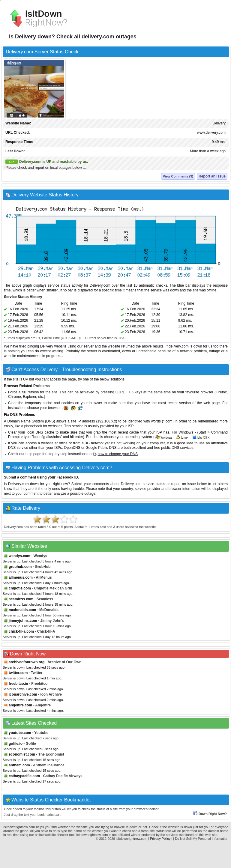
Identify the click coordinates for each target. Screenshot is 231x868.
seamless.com (21, 599)
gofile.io (16, 744)
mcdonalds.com (22, 610)
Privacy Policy (160, 839)
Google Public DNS (101, 448)
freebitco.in (18, 684)
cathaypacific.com (24, 776)
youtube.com (20, 733)
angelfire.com (20, 705)
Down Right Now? (210, 814)
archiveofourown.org (27, 662)
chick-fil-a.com (21, 631)
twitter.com (18, 673)
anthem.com (19, 765)
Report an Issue (212, 176)
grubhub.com (20, 567)
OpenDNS (72, 448)
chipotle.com (20, 588)
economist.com (22, 754)
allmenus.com (21, 577)
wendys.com (19, 556)
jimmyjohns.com (23, 621)
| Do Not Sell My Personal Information (201, 839)
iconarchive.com (23, 694)
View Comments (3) (178, 176)
